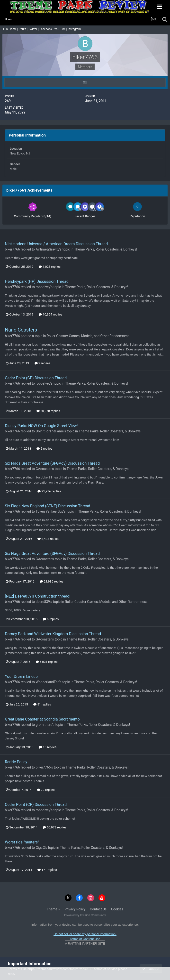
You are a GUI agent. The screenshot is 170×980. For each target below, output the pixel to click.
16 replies (48, 747)
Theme (53, 909)
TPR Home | (10, 29)
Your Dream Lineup (21, 676)
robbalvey (43, 287)
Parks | (23, 29)
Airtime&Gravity (48, 249)
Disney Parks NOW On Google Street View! (41, 426)
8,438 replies (48, 539)
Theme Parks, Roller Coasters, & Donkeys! (106, 249)
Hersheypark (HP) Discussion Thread (37, 281)
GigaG (40, 848)
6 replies (51, 619)
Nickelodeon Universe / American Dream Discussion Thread (56, 244)
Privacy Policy (75, 909)
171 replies (47, 870)
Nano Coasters (21, 330)
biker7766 (12, 249)
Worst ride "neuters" (22, 842)
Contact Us (98, 909)
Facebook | (47, 29)
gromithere (44, 725)
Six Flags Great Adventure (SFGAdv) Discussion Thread (52, 463)
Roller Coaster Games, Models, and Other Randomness (88, 336)
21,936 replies (49, 491)
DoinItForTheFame (50, 431)
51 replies (42, 704)
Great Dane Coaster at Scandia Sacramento (42, 719)
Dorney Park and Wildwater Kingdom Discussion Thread (53, 634)
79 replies (46, 790)
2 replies (42, 363)
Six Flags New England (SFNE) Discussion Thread (48, 506)
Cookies (117, 909)
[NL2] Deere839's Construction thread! (38, 596)
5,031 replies (47, 662)
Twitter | (34, 29)
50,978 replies (48, 411)
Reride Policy (16, 762)
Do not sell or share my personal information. (85, 934)
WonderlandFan (48, 682)
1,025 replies (50, 267)
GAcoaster (44, 469)
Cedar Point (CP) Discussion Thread (36, 378)
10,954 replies (50, 314)
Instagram (75, 29)
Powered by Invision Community (85, 915)
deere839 (43, 602)
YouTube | (61, 29)
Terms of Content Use (85, 939)
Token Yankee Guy (49, 511)
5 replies (44, 449)
